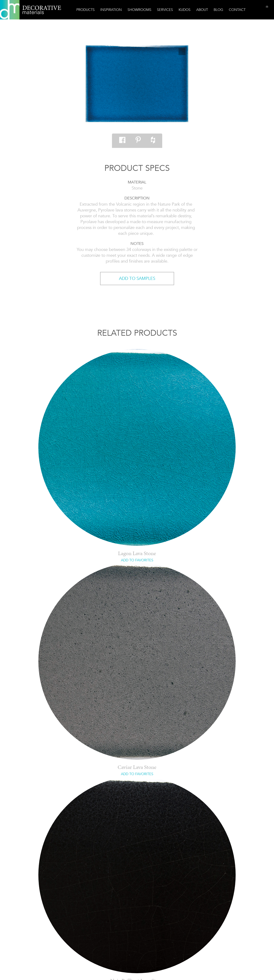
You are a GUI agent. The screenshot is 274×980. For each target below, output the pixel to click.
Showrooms (139, 10)
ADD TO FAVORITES (137, 560)
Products (85, 10)
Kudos (185, 10)
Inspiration (111, 10)
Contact (237, 10)
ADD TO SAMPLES (137, 278)
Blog (218, 10)
